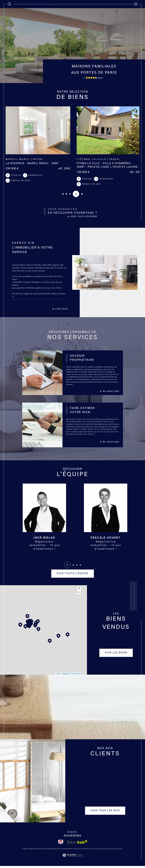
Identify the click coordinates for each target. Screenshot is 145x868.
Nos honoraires (67, 851)
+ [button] (79, 591)
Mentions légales (88, 851)
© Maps (65, 676)
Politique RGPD (111, 851)
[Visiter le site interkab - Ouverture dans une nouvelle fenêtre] (77, 844)
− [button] (79, 595)
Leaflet (58, 676)
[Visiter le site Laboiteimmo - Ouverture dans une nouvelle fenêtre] (72, 860)
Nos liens (103, 851)
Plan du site (77, 851)
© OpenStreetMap (76, 676)
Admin (97, 851)
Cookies (120, 851)
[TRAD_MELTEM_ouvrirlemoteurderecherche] (9, 4)
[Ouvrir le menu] (136, 4)
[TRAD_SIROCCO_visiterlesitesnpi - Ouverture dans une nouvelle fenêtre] (61, 844)
